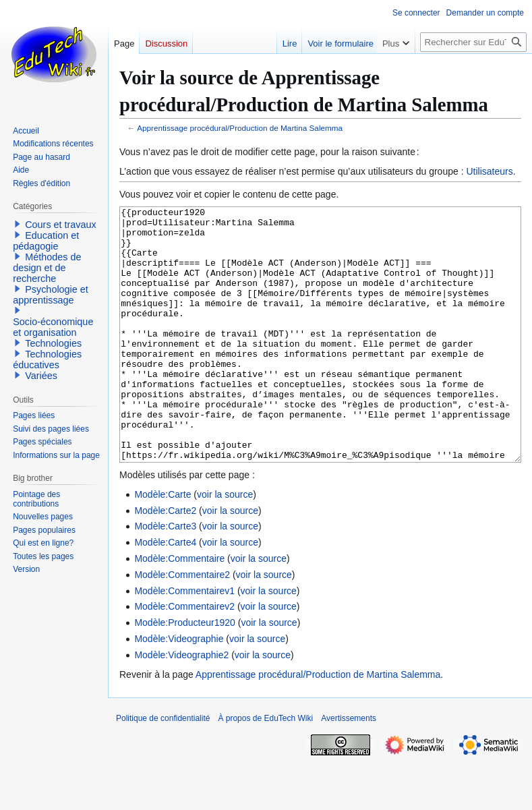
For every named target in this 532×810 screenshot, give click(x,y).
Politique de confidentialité (163, 769)
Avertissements (349, 769)
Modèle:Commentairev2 (184, 657)
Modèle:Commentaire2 (182, 625)
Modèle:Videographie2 (181, 705)
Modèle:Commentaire (179, 609)
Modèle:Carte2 (165, 561)
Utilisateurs (489, 171)
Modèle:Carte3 (165, 577)
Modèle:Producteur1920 (184, 673)
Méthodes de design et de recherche (47, 268)
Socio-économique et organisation (53, 327)
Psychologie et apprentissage (51, 295)
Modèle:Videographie (179, 689)
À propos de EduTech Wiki (265, 769)
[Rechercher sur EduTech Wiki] (473, 42)
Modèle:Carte (162, 545)
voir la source (225, 545)
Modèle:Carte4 (165, 593)
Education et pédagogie (46, 241)
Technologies (53, 343)
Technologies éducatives (47, 359)
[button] (18, 224)
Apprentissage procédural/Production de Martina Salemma (240, 128)
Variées (41, 376)
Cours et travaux (61, 225)
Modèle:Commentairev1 (184, 641)
